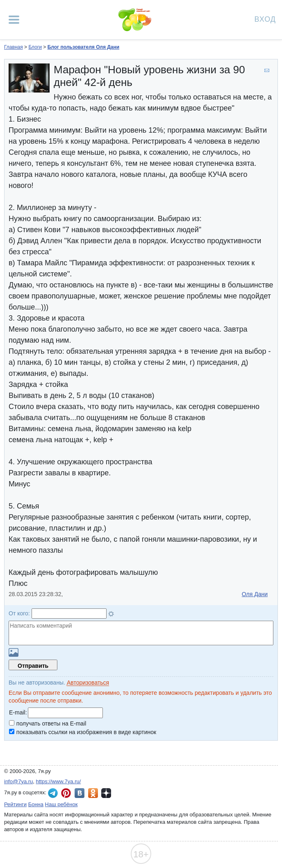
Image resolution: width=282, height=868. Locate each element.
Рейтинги (15, 804)
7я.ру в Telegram (53, 793)
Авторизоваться (88, 683)
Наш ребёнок (61, 804)
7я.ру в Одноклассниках (93, 793)
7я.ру (106, 793)
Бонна (36, 804)
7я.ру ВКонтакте (80, 793)
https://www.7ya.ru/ (59, 781)
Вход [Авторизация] (265, 19)
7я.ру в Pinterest (66, 793)
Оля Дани (255, 594)
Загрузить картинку (14, 652)
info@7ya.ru (18, 781)
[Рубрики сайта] (14, 20)
